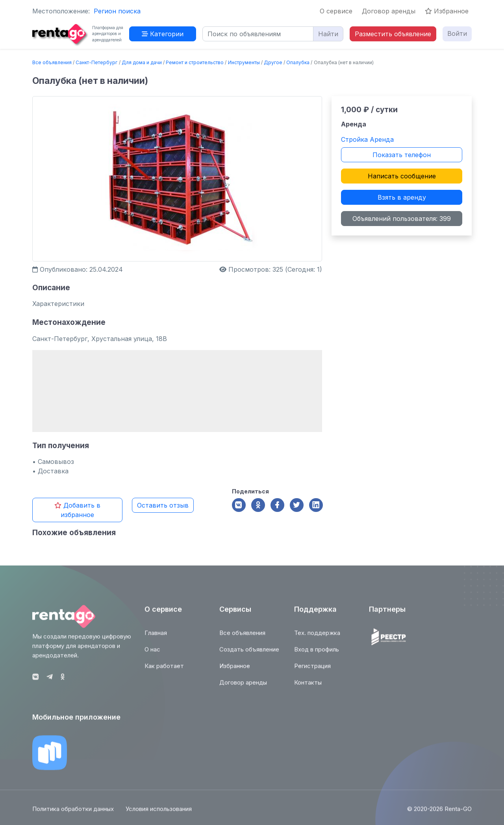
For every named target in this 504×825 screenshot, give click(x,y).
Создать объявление (249, 654)
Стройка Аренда (367, 139)
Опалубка (298, 62)
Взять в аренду (402, 197)
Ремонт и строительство (195, 62)
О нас (152, 654)
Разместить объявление (393, 34)
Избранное (447, 11)
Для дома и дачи (142, 62)
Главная (156, 637)
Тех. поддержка (317, 637)
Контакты (308, 687)
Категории (163, 34)
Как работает (164, 670)
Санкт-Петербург (96, 62)
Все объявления (52, 62)
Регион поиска (117, 11)
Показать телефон (402, 155)
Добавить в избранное (77, 510)
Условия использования (159, 813)
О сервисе (336, 11)
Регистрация (312, 670)
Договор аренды (389, 11)
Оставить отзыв (163, 505)
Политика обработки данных (73, 813)
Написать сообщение (402, 176)
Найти (328, 34)
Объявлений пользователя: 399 (402, 219)
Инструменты (244, 62)
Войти (457, 33)
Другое (273, 62)
